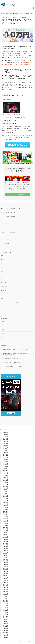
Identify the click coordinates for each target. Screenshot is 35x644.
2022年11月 (5, 492)
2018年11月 (5, 577)
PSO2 (2, 267)
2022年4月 (5, 504)
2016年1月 (5, 632)
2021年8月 (5, 518)
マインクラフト (4, 260)
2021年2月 (5, 529)
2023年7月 (5, 477)
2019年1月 (5, 573)
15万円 (2, 326)
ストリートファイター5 (6, 310)
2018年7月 (5, 584)
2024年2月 (5, 465)
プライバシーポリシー (30, 641)
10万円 (2, 322)
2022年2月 (5, 508)
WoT (2, 275)
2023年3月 (5, 484)
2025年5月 (5, 438)
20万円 (2, 330)
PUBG (2, 256)
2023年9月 (5, 474)
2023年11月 (5, 470)
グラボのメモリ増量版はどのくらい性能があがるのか (15, 366)
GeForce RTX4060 (5, 240)
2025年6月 (5, 436)
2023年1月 (5, 488)
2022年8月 (5, 497)
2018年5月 (5, 588)
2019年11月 (5, 556)
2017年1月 (5, 616)
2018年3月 (5, 591)
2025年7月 (5, 435)
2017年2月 (5, 614)
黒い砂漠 (3, 279)
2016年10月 (5, 622)
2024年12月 (5, 447)
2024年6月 (5, 458)
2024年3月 (5, 463)
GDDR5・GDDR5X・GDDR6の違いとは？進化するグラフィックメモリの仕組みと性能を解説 (18, 354)
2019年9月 (5, 559)
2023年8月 (5, 476)
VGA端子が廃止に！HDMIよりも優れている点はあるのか (16, 349)
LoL (2, 294)
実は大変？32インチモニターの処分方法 (12, 359)
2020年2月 (5, 550)
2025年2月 (5, 443)
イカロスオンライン (5, 287)
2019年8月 (5, 561)
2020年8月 (5, 540)
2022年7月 (5, 499)
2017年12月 (5, 597)
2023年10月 (5, 472)
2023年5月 (5, 481)
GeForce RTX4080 (5, 220)
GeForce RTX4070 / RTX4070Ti (8, 216)
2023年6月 (5, 479)
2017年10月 (5, 600)
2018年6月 (5, 586)
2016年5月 (5, 625)
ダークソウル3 (4, 306)
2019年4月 (5, 568)
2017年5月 (5, 609)
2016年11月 (5, 620)
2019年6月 (5, 565)
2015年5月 (5, 638)
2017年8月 (5, 604)
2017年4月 (5, 611)
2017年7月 (5, 605)
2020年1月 (5, 552)
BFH (2, 298)
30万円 (2, 337)
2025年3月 (5, 442)
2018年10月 (5, 579)
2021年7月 (5, 520)
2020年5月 (5, 545)
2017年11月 (5, 598)
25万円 (2, 333)
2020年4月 (5, 547)
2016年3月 (5, 629)
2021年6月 (5, 522)
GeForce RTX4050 (5, 236)
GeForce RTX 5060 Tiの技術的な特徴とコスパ (13, 363)
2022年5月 (5, 502)
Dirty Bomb (3, 291)
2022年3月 (5, 506)
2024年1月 (5, 467)
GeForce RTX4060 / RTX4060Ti (8, 212)
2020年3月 (5, 549)
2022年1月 (5, 509)
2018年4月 (5, 589)
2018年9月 (5, 581)
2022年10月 (5, 493)
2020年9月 (5, 538)
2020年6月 (5, 543)
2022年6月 (5, 500)
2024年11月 (5, 449)
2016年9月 (5, 623)
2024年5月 (5, 460)
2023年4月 (5, 483)
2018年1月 (5, 595)
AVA (2, 271)
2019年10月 (5, 557)
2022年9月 (5, 495)
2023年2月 (5, 486)
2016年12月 (5, 618)
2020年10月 (5, 536)
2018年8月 (5, 582)
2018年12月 (5, 575)
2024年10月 (5, 451)
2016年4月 (5, 627)
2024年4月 (5, 461)
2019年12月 (5, 554)
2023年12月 (5, 468)
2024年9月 (5, 452)
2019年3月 (5, 570)
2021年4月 (5, 525)
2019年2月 (5, 572)
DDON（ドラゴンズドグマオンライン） (9, 302)
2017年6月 (5, 607)
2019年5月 (5, 566)
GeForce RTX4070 (5, 244)
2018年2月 (5, 593)
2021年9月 (5, 517)
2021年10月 (5, 515)
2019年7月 (5, 563)
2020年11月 (5, 534)
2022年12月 (5, 490)
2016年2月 (5, 630)
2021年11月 (5, 513)
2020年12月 (5, 533)
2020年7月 (5, 541)
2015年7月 (5, 636)
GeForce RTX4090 (5, 224)
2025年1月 (5, 445)
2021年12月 (5, 511)
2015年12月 (5, 634)
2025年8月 (5, 433)
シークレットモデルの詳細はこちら (17, 194)
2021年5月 (5, 524)
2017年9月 (5, 602)
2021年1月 (5, 531)
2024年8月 (5, 454)
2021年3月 (5, 527)
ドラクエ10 (3, 283)
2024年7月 (5, 456)
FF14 (2, 264)
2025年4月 (5, 440)
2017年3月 (5, 613)
